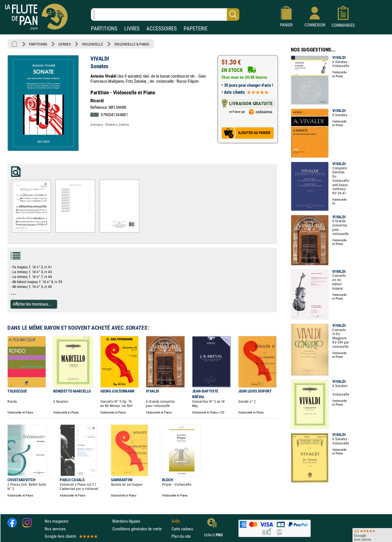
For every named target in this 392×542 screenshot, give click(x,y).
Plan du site (181, 536)
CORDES (64, 44)
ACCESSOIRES (162, 29)
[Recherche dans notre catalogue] (165, 14)
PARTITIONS (104, 29)
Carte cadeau (182, 528)
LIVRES (132, 29)
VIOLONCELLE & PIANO (132, 44)
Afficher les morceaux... (32, 304)
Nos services (55, 528)
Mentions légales (126, 521)
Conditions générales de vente (141, 528)
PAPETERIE (196, 29)
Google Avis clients (71, 536)
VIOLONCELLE (93, 44)
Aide (176, 521)
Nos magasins (57, 521)
